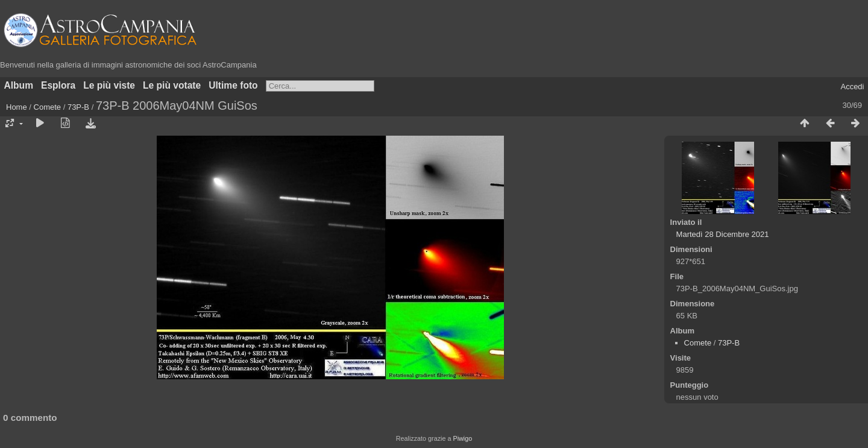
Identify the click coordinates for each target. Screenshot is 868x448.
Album (19, 85)
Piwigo (462, 438)
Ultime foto (233, 85)
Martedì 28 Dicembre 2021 (723, 234)
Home (17, 107)
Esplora (58, 85)
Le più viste (109, 85)
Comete (48, 107)
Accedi (852, 87)
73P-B (78, 107)
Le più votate (172, 85)
